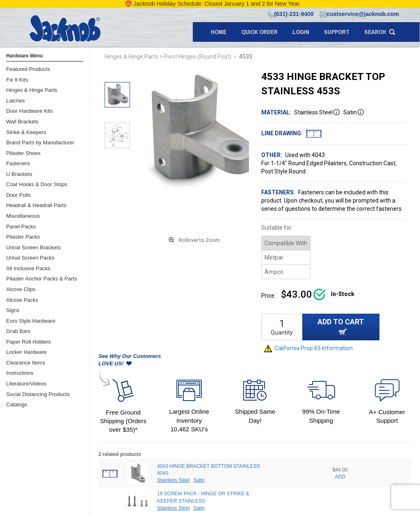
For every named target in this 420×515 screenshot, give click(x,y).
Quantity (282, 333)
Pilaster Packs (23, 237)
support (337, 32)
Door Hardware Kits (29, 111)
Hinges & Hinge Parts (32, 90)
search (375, 32)
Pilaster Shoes (23, 153)
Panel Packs (21, 227)
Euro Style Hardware (31, 321)
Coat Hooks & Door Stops (37, 184)
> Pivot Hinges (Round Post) (195, 57)
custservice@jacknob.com (360, 14)
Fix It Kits (17, 80)
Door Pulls (18, 195)
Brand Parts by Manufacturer (40, 142)
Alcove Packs (22, 300)
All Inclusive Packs (28, 268)
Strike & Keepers (26, 132)
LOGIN (301, 32)
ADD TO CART (341, 326)
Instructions (20, 373)
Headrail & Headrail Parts (36, 205)
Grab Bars (18, 331)
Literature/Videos (26, 384)
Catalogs (17, 404)
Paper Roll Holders (29, 342)
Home (219, 32)
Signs (13, 310)
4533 (246, 57)
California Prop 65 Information (308, 348)
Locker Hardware (26, 352)
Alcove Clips (21, 289)
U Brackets (19, 174)
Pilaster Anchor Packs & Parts (42, 279)
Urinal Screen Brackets (33, 247)
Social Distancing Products (38, 394)
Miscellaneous (23, 216)
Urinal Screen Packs (30, 258)
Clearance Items (26, 363)
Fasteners (18, 163)
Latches (16, 101)
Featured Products (28, 69)
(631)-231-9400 (291, 14)
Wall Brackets (22, 122)
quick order (259, 32)
